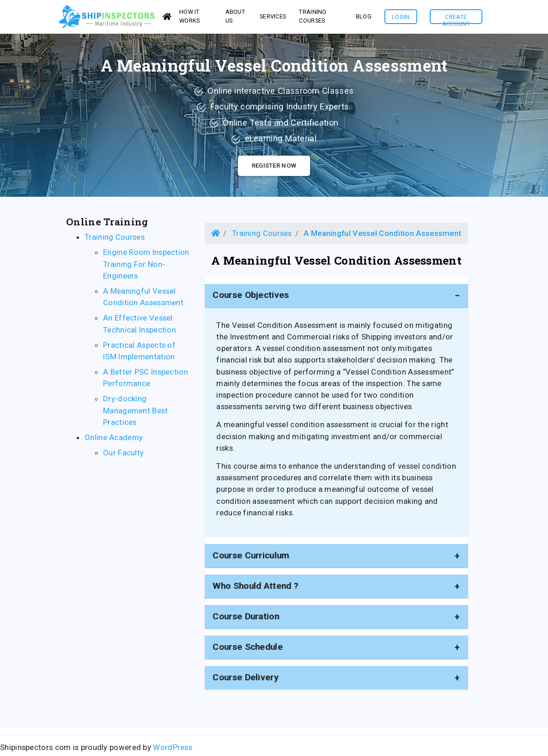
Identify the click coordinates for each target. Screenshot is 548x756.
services (273, 18)
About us (235, 18)
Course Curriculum (251, 558)
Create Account (456, 20)
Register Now (274, 168)
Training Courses (313, 18)
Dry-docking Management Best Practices (136, 413)
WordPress (173, 750)
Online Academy (114, 440)
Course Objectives (251, 298)
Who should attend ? (255, 589)
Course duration (246, 619)
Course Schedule (248, 650)
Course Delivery (245, 680)
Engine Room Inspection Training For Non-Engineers (146, 266)
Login (401, 18)
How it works (190, 18)
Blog (364, 18)
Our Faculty (123, 455)
